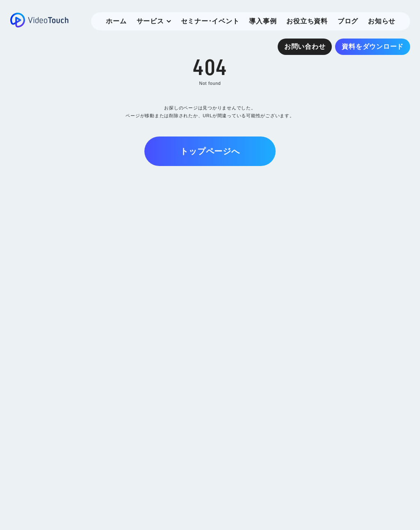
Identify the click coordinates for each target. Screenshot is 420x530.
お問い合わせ (305, 47)
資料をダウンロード (373, 47)
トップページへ (210, 151)
